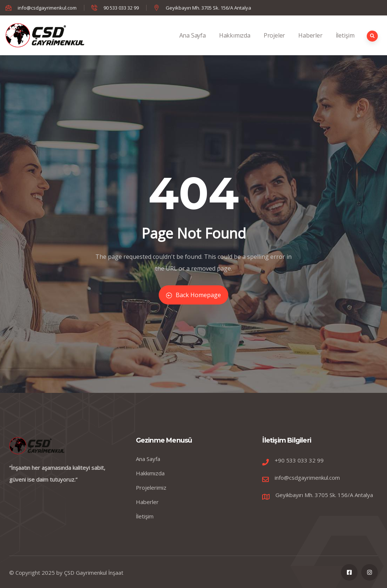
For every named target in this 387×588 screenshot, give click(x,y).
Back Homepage (193, 295)
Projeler (274, 43)
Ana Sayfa (193, 43)
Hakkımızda (235, 43)
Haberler (310, 43)
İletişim (345, 43)
